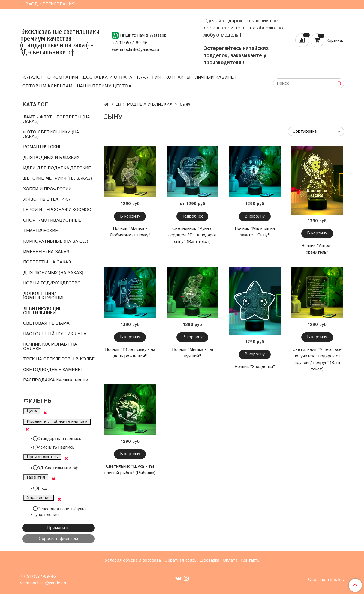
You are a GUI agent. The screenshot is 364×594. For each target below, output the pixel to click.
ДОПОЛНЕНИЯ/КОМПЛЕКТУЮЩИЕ (44, 296)
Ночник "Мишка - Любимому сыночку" (130, 232)
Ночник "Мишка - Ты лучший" (192, 353)
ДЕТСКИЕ (80, 168)
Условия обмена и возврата (133, 560)
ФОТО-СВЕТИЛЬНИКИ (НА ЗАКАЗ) (51, 134)
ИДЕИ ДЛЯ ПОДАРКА (46, 168)
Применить (58, 528)
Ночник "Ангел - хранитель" (317, 249)
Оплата (230, 560)
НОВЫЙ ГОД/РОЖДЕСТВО (52, 283)
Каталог (33, 77)
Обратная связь (181, 560)
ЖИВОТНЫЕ (36, 199)
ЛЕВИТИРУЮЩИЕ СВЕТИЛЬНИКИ (42, 311)
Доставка (210, 560)
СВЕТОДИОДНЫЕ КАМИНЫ (52, 370)
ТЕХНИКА (60, 199)
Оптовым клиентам (47, 86)
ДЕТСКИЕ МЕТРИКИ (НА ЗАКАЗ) (58, 178)
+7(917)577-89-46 (130, 43)
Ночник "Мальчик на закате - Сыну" (255, 232)
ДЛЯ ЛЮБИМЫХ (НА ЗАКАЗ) (53, 273)
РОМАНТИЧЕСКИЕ (42, 147)
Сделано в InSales (326, 580)
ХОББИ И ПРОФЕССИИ (47, 189)
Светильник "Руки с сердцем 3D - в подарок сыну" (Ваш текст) (192, 235)
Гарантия (149, 77)
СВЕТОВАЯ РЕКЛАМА (46, 323)
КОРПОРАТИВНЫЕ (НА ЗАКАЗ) (56, 241)
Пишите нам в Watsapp (139, 35)
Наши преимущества (104, 86)
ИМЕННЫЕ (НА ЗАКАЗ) (47, 252)
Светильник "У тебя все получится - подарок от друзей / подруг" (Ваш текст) (317, 359)
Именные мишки (72, 380)
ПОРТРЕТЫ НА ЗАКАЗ (47, 262)
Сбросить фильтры (58, 539)
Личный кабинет (216, 77)
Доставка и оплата (107, 77)
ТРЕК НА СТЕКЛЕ (42, 359)
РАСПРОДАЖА (39, 380)
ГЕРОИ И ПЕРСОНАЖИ (47, 210)
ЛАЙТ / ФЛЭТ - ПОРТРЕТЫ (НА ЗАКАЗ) (57, 119)
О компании (63, 77)
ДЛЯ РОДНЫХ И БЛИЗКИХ (144, 104)
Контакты (178, 77)
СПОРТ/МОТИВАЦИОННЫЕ (52, 220)
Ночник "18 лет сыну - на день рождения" (130, 353)
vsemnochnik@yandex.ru (135, 50)
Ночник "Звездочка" (255, 367)
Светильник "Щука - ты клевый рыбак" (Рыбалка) (130, 470)
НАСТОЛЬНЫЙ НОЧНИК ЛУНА (55, 334)
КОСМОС (82, 210)
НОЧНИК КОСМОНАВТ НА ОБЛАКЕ (50, 347)
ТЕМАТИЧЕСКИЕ (40, 231)
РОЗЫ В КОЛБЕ (78, 359)
